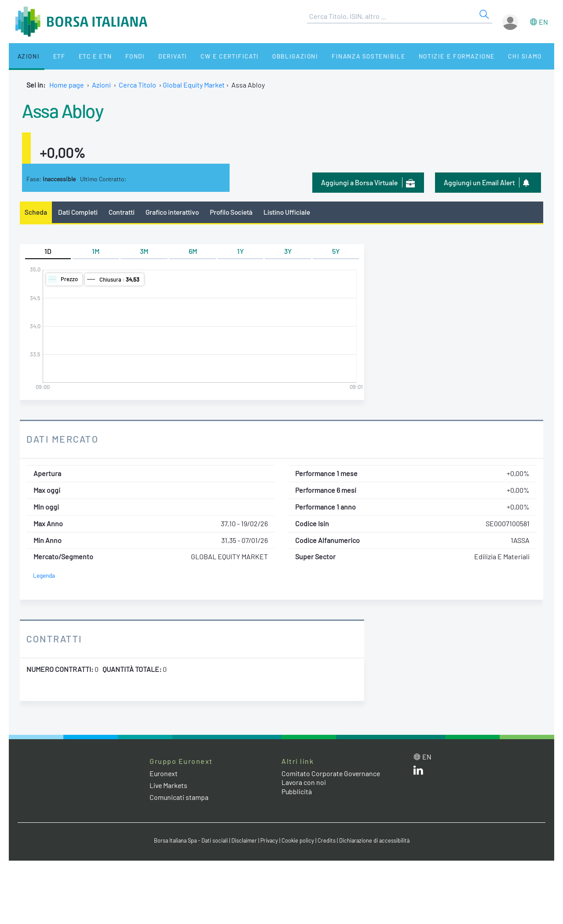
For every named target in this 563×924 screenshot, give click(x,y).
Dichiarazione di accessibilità (377, 841)
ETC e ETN (84, 56)
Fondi (121, 56)
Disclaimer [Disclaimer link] (244, 841)
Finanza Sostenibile (342, 56)
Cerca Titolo (137, 85)
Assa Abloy (64, 110)
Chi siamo (494, 56)
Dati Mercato (63, 439)
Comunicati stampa (179, 797)
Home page (67, 85)
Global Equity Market (194, 85)
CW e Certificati (209, 56)
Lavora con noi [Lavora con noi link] (304, 783)
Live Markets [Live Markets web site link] (169, 785)
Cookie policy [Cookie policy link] (299, 841)
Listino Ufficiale (292, 212)
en (543, 22)
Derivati (155, 56)
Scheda (36, 212)
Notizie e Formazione (429, 56)
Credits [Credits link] (328, 841)
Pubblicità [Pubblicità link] (297, 792)
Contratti (123, 212)
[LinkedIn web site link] (418, 772)
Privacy (270, 841)
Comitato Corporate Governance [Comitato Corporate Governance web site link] (332, 773)
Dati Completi (79, 212)
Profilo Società (235, 212)
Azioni (25, 56)
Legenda (44, 576)
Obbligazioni (272, 56)
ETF (52, 56)
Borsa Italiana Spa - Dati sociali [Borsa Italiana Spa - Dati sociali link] (189, 841)
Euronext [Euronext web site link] (164, 773)
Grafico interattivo (174, 212)
